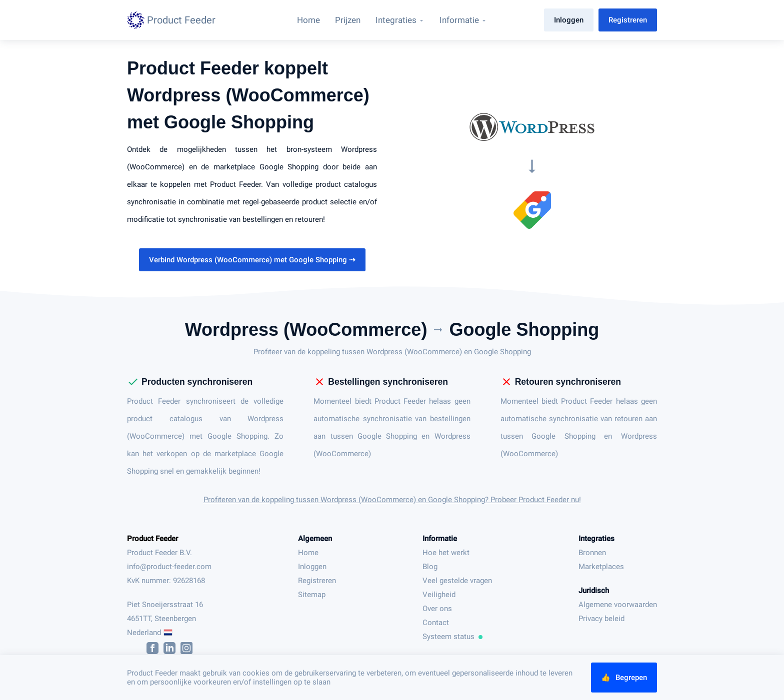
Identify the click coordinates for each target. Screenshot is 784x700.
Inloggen (569, 20)
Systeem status (452, 637)
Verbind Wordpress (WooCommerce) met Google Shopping (252, 260)
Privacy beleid (601, 619)
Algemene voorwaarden (618, 605)
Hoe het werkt (446, 553)
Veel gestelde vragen (457, 581)
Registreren (628, 20)
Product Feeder (152, 539)
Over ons (437, 609)
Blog (430, 567)
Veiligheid (439, 595)
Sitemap (312, 595)
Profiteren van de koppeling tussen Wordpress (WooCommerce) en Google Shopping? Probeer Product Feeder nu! (392, 500)
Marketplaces (601, 567)
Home (308, 553)
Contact (436, 623)
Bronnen (592, 553)
